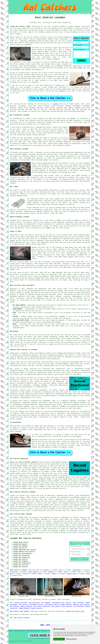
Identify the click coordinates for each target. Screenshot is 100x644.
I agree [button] (56, 639)
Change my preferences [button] (71, 639)
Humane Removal (24, 608)
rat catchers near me (57, 488)
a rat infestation (24, 145)
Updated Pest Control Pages (33, 631)
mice (11, 574)
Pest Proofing (78, 603)
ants (79, 572)
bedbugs (51, 572)
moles (88, 574)
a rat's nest (15, 80)
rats (32, 28)
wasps (40, 574)
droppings (13, 82)
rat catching (29, 104)
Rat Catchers (44, 631)
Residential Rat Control (62, 603)
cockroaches (77, 570)
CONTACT (80, 13)
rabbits (54, 574)
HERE (80, 68)
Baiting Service (21, 603)
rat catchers (32, 111)
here (76, 531)
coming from (31, 78)
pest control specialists (46, 525)
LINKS (70, 13)
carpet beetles (33, 572)
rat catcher (75, 87)
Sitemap (11, 631)
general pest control (18, 364)
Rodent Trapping (26, 606)
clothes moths (72, 574)
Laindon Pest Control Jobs (75, 611)
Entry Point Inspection (42, 606)
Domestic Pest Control (81, 604)
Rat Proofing (14, 606)
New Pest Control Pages (20, 631)
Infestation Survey (36, 604)
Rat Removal (46, 603)
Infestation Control (52, 604)
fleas (66, 572)
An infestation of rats (18, 62)
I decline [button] (62, 639)
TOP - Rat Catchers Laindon (20, 618)
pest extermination (82, 495)
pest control (30, 411)
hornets (25, 574)
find (15, 517)
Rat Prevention (79, 606)
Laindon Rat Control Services (26, 538)
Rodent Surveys (66, 604)
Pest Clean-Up (67, 606)
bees (61, 570)
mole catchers (24, 152)
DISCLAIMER (86, 13)
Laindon (55, 104)
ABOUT (75, 13)
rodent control (31, 497)
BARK (48, 228)
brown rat (13, 41)
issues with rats (18, 91)
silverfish (14, 572)
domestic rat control (35, 503)
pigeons (46, 570)
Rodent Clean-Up (37, 608)
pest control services (25, 378)
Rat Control (23, 604)
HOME (65, 13)
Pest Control (56, 606)
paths (40, 337)
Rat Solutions (34, 603)
